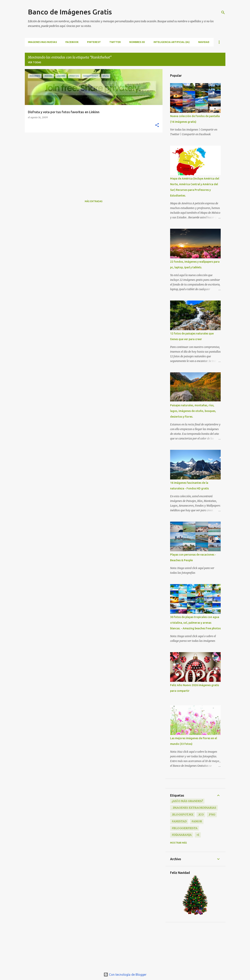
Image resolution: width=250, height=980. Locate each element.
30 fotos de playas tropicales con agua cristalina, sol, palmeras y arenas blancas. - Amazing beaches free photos (195, 623)
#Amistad (179, 821)
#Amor (197, 821)
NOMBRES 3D (137, 42)
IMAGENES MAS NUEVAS (42, 42)
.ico (201, 815)
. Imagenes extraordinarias (194, 808)
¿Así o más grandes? (187, 801)
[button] (157, 125)
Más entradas (94, 201)
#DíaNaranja (182, 835)
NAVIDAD (204, 42)
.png (212, 815)
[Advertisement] (92, 163)
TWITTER (115, 42)
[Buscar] (223, 12)
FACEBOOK (72, 42)
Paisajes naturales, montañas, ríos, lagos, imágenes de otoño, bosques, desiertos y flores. (193, 411)
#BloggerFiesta (185, 828)
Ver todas (35, 62)
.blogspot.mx (183, 815)
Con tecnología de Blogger (125, 975)
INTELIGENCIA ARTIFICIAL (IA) (172, 42)
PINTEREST (94, 42)
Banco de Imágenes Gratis (70, 12)
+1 (198, 835)
